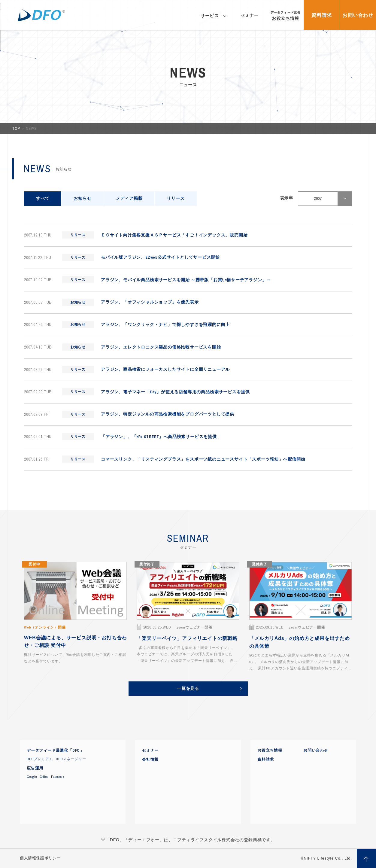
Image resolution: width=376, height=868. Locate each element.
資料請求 (266, 760)
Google (32, 777)
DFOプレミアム (40, 759)
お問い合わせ (316, 751)
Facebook (58, 777)
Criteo (44, 777)
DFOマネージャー (71, 759)
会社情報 (150, 760)
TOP (17, 128)
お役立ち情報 (270, 751)
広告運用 (35, 768)
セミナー (150, 751)
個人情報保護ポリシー (40, 858)
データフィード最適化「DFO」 (55, 751)
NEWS (31, 128)
